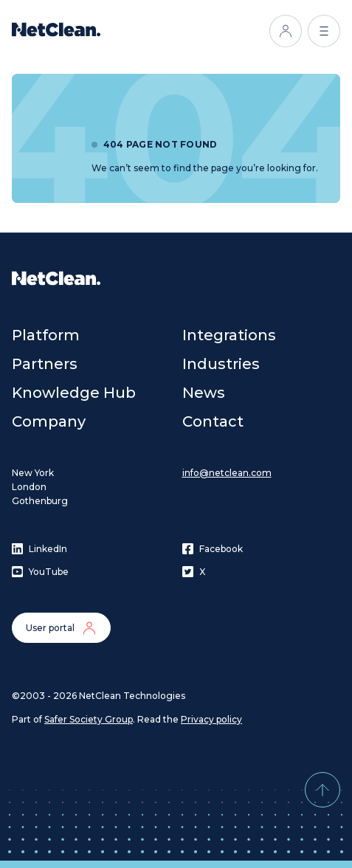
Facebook (213, 549)
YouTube (40, 572)
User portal (61, 628)
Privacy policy (211, 719)
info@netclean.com (227, 473)
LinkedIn (39, 549)
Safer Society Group (89, 719)
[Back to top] (322, 790)
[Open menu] (324, 31)
